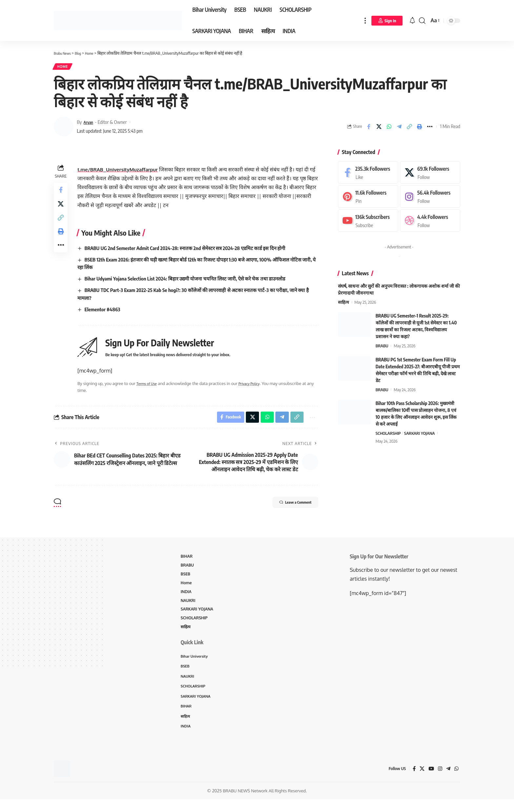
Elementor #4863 (106, 312)
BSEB (186, 580)
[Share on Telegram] (399, 129)
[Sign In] (387, 21)
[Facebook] (368, 175)
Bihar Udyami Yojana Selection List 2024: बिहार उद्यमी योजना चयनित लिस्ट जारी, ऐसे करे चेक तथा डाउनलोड (193, 281)
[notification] (412, 21)
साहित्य (344, 305)
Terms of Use (151, 386)
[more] (365, 20)
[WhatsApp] (456, 781)
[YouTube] (430, 781)
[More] (430, 129)
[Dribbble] (430, 223)
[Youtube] (368, 223)
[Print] (420, 129)
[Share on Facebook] (369, 129)
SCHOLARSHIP (388, 435)
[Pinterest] (368, 199)
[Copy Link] (409, 129)
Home (64, 68)
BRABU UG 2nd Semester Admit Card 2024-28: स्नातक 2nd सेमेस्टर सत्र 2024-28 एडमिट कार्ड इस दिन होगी (194, 250)
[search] (422, 20)
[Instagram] (430, 199)
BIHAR (187, 561)
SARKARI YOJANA (420, 435)
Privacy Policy (257, 386)
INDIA (187, 598)
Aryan (89, 124)
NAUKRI (189, 608)
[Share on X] (379, 129)
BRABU (382, 348)
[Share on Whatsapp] (389, 129)
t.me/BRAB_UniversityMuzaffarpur (122, 172)
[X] (430, 175)
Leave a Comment (287, 508)
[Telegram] (448, 781)
